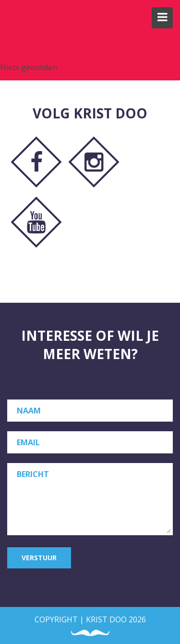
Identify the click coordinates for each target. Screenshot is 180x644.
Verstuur (39, 558)
